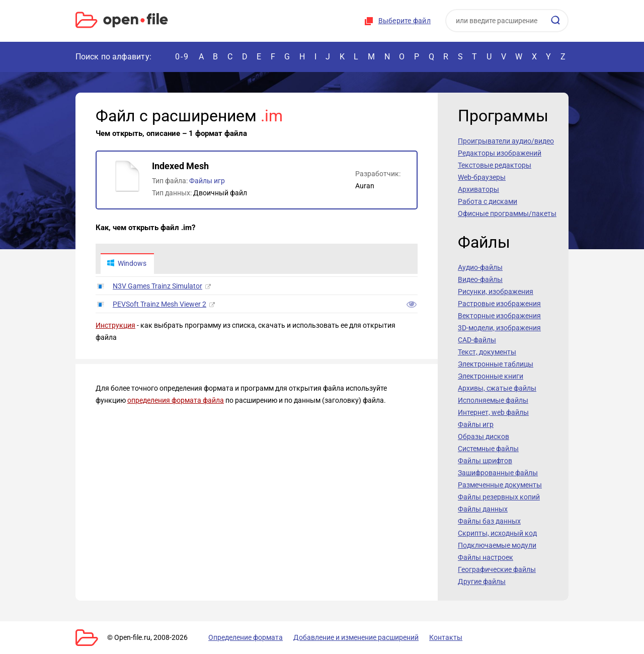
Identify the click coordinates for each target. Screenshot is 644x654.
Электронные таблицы (496, 364)
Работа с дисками (488, 201)
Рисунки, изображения (496, 292)
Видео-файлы (480, 279)
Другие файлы (482, 582)
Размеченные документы (500, 485)
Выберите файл (405, 21)
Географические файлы (497, 569)
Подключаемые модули (497, 545)
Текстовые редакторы (495, 165)
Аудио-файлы (480, 267)
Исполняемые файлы (493, 400)
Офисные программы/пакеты (507, 213)
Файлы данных (483, 509)
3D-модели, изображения (499, 328)
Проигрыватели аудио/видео (506, 141)
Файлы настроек (486, 557)
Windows (127, 264)
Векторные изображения (499, 316)
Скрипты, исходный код (497, 533)
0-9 (182, 57)
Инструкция (115, 326)
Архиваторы (478, 189)
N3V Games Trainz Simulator (157, 286)
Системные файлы (488, 449)
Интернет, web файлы (493, 412)
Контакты (439, 637)
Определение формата (243, 637)
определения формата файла (176, 401)
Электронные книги (491, 376)
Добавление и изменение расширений (351, 637)
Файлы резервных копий (499, 497)
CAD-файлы (477, 340)
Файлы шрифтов (485, 461)
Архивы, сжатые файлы (497, 388)
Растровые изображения (499, 304)
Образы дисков (484, 437)
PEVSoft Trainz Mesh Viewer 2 (159, 305)
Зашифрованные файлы (498, 473)
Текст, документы (487, 352)
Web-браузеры (482, 177)
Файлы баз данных (489, 521)
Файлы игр (207, 181)
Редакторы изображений (500, 153)
